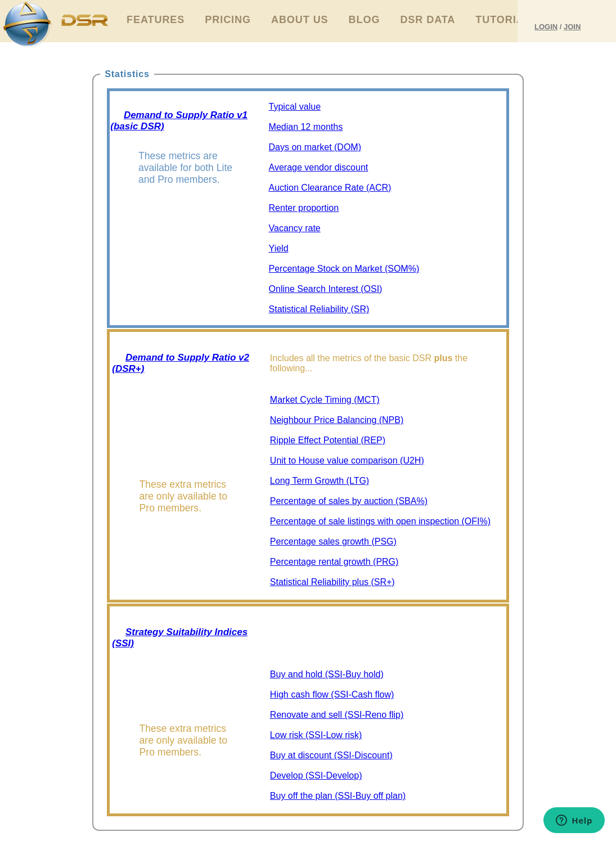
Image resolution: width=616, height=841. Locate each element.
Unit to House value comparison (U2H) (347, 460)
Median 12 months (306, 127)
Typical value (295, 107)
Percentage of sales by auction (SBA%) (349, 501)
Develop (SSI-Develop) (316, 775)
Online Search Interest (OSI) (326, 289)
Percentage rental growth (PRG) (334, 562)
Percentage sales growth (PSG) (333, 541)
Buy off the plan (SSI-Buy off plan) (338, 796)
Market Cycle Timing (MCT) (325, 400)
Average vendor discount (319, 167)
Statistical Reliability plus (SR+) (332, 582)
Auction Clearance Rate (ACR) (330, 188)
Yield (279, 248)
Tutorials (507, 20)
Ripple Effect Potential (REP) (328, 440)
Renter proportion (304, 208)
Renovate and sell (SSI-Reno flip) (337, 715)
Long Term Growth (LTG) (320, 481)
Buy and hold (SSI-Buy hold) (327, 674)
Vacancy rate (295, 228)
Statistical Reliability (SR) (319, 309)
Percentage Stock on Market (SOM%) (344, 269)
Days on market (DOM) (315, 147)
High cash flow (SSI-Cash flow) (332, 694)
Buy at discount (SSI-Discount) (331, 755)
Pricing (228, 20)
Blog (365, 20)
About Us (300, 20)
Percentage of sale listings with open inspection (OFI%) (380, 521)
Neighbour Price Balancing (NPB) (337, 420)
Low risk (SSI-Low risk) (316, 735)
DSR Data (428, 20)
